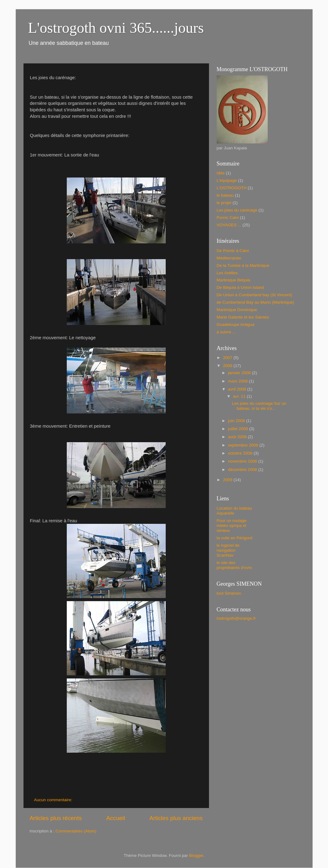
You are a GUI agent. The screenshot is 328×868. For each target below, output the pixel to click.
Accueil (115, 818)
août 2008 (238, 437)
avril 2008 (238, 389)
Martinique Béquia (234, 280)
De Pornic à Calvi (233, 251)
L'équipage (227, 180)
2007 (228, 358)
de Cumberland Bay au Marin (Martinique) (256, 302)
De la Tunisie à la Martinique (243, 265)
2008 (228, 366)
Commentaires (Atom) (76, 831)
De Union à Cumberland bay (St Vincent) (254, 295)
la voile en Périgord (235, 538)
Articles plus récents (56, 818)
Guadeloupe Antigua (236, 325)
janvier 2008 (240, 373)
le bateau (225, 195)
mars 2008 (239, 381)
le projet (224, 203)
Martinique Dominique (237, 310)
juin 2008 (237, 421)
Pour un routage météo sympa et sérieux (232, 526)
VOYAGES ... (229, 225)
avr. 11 (240, 396)
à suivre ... (226, 332)
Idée (221, 173)
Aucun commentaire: (54, 800)
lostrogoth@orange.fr (236, 618)
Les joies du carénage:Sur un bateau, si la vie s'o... (259, 406)
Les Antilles (227, 273)
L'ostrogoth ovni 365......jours (116, 28)
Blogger (196, 855)
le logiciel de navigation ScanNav (228, 550)
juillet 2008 (239, 429)
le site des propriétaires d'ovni (234, 565)
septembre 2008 (244, 445)
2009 (228, 480)
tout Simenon (229, 593)
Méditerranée (229, 258)
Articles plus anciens (176, 818)
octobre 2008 (241, 453)
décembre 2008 (243, 470)
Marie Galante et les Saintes (243, 317)
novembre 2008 (243, 461)
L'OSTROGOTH (232, 188)
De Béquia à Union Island (240, 287)
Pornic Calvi (228, 218)
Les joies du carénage (237, 210)
